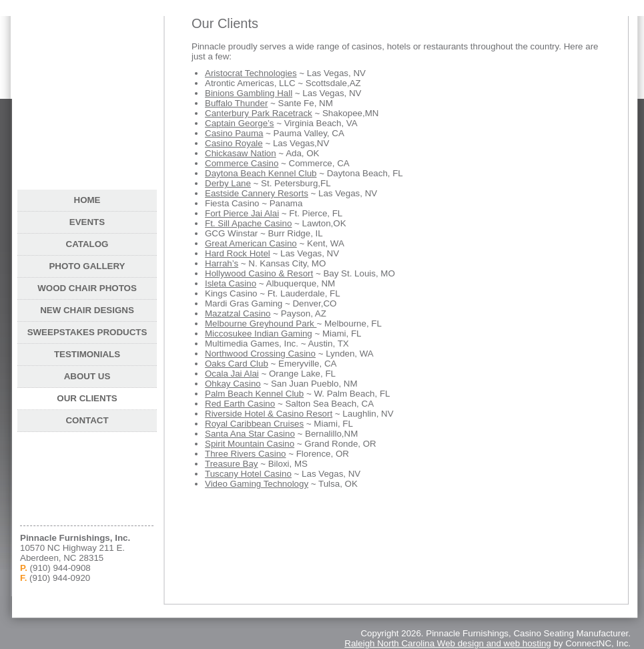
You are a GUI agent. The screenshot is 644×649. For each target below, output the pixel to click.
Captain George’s (239, 123)
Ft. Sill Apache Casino (248, 223)
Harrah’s (222, 263)
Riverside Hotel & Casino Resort (269, 414)
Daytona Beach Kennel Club (261, 173)
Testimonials (87, 354)
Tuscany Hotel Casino (248, 474)
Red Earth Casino (240, 404)
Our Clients (87, 398)
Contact (87, 420)
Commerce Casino (242, 163)
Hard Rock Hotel (238, 253)
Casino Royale (234, 143)
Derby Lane (228, 183)
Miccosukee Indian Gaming (259, 334)
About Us (87, 376)
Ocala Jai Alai (232, 374)
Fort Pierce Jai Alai (242, 213)
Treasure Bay (232, 464)
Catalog (87, 244)
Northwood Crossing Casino (260, 354)
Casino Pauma (234, 133)
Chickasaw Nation (241, 153)
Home (87, 200)
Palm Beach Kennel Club (254, 394)
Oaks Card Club (237, 364)
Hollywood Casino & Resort (259, 273)
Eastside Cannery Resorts (257, 193)
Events (87, 222)
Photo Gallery (87, 266)
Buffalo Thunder (236, 103)
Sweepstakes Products (87, 332)
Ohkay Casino (233, 384)
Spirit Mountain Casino (250, 444)
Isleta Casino (231, 283)
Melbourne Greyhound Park (261, 323)
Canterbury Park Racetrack (259, 113)
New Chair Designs (87, 310)
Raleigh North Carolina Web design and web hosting (447, 643)
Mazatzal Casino (238, 313)
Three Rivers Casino (245, 454)
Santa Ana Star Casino (250, 434)
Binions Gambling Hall (249, 93)
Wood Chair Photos (87, 288)
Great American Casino (251, 243)
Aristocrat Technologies (251, 73)
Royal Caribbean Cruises (254, 424)
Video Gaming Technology (257, 484)
